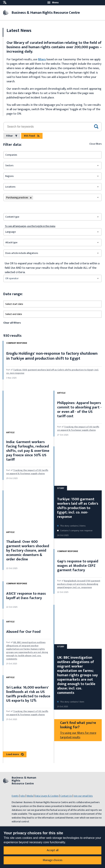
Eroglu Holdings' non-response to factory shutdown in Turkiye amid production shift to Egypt (52, 356)
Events (15, 796)
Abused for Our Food (23, 632)
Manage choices (53, 860)
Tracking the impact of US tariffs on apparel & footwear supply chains (27, 472)
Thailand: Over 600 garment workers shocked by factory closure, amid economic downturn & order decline (28, 550)
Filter (12, 136)
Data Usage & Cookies (47, 796)
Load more (15, 754)
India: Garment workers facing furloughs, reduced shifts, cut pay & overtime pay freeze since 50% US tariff (28, 451)
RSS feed (32, 136)
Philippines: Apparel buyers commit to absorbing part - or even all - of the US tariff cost (79, 410)
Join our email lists (83, 796)
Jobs (23, 796)
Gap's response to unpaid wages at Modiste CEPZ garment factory (78, 566)
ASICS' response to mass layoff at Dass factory (26, 596)
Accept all (53, 850)
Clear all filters (12, 323)
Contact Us (66, 796)
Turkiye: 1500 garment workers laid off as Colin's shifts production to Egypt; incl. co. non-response (52, 371)
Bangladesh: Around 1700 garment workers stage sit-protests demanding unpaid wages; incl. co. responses (79, 584)
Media (30, 796)
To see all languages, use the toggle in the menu (30, 226)
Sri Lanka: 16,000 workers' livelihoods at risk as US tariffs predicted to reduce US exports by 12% (28, 694)
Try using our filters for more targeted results (78, 735)
